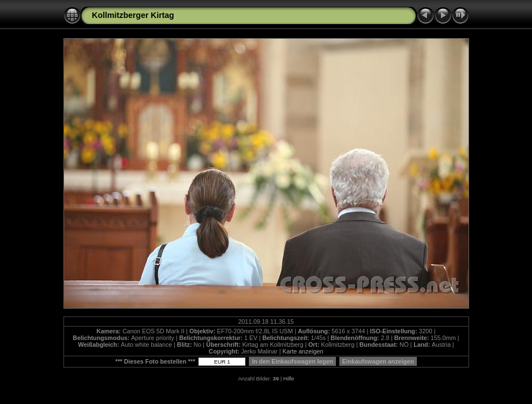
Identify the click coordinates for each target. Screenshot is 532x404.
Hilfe (288, 378)
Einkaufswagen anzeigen (378, 361)
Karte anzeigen (303, 351)
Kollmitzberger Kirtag (133, 15)
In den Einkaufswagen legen (292, 361)
